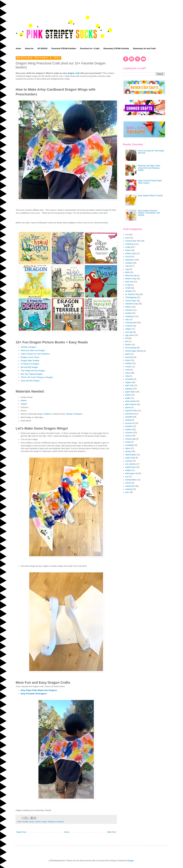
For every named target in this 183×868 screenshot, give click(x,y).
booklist (26, 822)
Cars (127, 238)
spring (128, 451)
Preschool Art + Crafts (90, 49)
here (105, 213)
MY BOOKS (43, 49)
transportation (131, 480)
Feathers (47, 414)
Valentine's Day (132, 304)
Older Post (111, 832)
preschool (60, 822)
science (128, 436)
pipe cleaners (131, 404)
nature (128, 373)
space (128, 448)
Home (18, 49)
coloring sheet (131, 323)
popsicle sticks (131, 411)
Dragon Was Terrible (30, 361)
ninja (127, 376)
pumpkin (129, 426)
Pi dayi (128, 285)
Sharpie (128, 291)
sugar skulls (130, 458)
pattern (128, 398)
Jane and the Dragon (30, 381)
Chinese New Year (133, 241)
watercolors (130, 486)
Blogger (131, 861)
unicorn (128, 483)
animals (128, 310)
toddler (128, 470)
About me (29, 49)
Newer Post (21, 832)
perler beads (130, 401)
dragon (44, 822)
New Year (129, 282)
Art (126, 235)
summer (129, 461)
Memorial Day (131, 276)
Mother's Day (131, 279)
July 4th (128, 266)
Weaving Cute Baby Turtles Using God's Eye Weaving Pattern (149, 168)
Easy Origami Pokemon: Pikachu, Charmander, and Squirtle (149, 213)
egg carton (130, 335)
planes (128, 407)
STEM (128, 288)
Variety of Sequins (74, 414)
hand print (129, 357)
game (128, 354)
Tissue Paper (131, 301)
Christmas (129, 244)
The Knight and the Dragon (33, 371)
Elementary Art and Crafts (144, 49)
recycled (129, 433)
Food (127, 257)
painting (129, 389)
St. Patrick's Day (132, 294)
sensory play (130, 439)
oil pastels (129, 379)
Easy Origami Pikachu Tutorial (150, 196)
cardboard (129, 316)
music (128, 370)
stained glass (131, 455)
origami (128, 382)
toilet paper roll (131, 473)
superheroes (130, 467)
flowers (128, 345)
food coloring (131, 348)
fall (126, 338)
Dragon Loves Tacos (30, 357)
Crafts (128, 247)
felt (127, 342)
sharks (128, 442)
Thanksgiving (131, 297)
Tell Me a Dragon (28, 347)
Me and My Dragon (29, 367)
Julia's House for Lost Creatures (35, 354)
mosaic (128, 367)
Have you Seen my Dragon (33, 350)
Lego (127, 269)
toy (127, 477)
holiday (128, 363)
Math (127, 272)
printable (129, 417)
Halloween (52, 822)
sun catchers (131, 464)
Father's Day (131, 254)
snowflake (129, 445)
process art (130, 423)
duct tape (129, 332)
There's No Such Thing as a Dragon (37, 377)
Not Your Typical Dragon (32, 374)
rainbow (129, 430)
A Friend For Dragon (30, 364)
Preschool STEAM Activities (64, 49)
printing (128, 420)
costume (38, 822)
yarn (127, 492)
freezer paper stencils (134, 351)
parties (128, 395)
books (31, 822)
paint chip (129, 385)
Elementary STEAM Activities (116, 49)
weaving (129, 489)
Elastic (24, 400)
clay (127, 319)
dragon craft (74, 73)
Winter (128, 307)
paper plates (130, 392)
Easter (128, 250)
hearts (128, 360)
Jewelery (129, 263)
